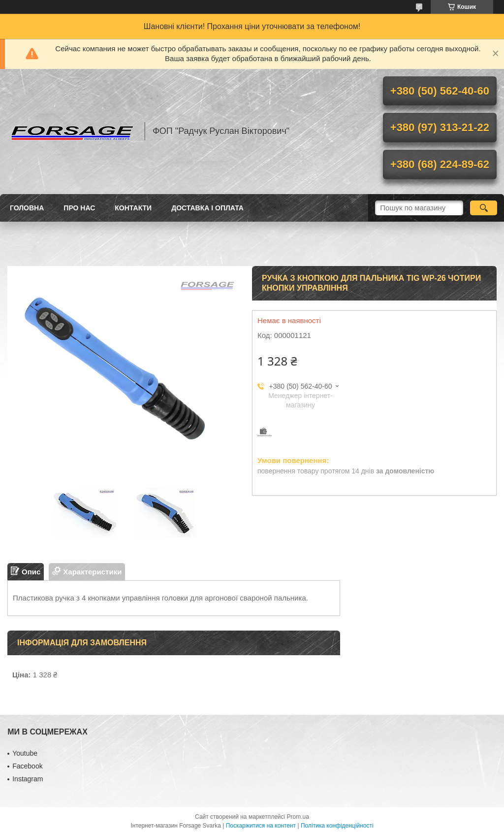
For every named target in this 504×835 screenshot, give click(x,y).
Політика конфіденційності (337, 826)
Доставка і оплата (207, 208)
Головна (27, 208)
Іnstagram (28, 779)
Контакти (133, 208)
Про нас (79, 208)
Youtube (25, 753)
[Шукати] (484, 208)
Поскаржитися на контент (261, 826)
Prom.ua (298, 817)
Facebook (27, 766)
